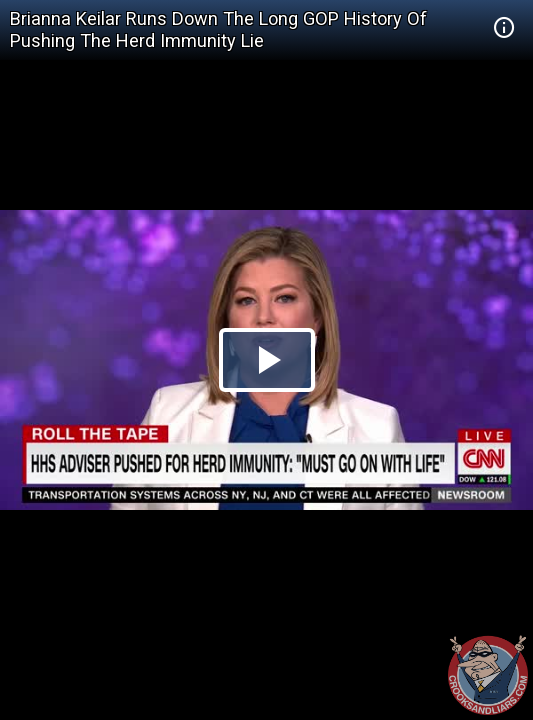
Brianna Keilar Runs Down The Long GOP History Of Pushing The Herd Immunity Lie (218, 29)
